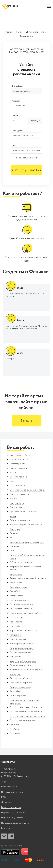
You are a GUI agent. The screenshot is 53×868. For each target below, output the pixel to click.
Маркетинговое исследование (24, 631)
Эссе (12, 481)
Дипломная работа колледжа (23, 661)
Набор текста (16, 622)
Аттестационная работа (21, 683)
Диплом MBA (16, 657)
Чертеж (13, 499)
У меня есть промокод (27, 158)
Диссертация (16, 574)
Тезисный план (16, 583)
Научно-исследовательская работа (25, 613)
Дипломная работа (35, 32)
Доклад (13, 516)
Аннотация (15, 529)
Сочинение (15, 734)
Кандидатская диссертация (22, 648)
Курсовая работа (17, 464)
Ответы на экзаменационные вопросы (27, 490)
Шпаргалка (14, 546)
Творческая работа (18, 587)
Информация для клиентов (13, 813)
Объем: (15, 116)
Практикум (15, 725)
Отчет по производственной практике (27, 716)
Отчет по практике (18, 477)
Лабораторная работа (20, 520)
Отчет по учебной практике (23, 720)
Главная (9, 32)
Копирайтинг (16, 635)
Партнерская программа (12, 792)
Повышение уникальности (22, 605)
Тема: (14, 145)
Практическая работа (19, 600)
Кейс (12, 551)
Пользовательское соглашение (15, 823)
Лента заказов (8, 802)
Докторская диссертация (21, 652)
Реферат (14, 473)
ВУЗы (4, 797)
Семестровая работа (19, 494)
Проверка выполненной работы (24, 512)
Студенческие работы (20, 455)
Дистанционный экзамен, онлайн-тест (27, 542)
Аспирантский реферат (20, 687)
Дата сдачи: (17, 131)
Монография (16, 626)
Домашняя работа (18, 696)
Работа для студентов (11, 807)
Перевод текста (17, 503)
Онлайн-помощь (17, 486)
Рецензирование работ (20, 665)
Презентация (16, 507)
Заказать (27, 421)
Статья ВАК (15, 591)
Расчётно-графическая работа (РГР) (26, 525)
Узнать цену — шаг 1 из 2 (26, 170)
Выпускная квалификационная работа (27, 670)
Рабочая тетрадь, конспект (22, 562)
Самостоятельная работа (21, 609)
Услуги (19, 32)
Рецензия (14, 533)
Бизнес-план (15, 674)
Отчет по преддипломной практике (26, 712)
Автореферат (16, 691)
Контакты (6, 828)
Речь (12, 538)
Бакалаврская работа (19, 678)
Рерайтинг (14, 729)
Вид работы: (17, 86)
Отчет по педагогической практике (26, 707)
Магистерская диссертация (22, 644)
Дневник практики (18, 639)
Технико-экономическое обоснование (28, 578)
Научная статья (16, 618)
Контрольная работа (19, 460)
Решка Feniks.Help (9, 787)
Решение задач (16, 596)
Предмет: (16, 101)
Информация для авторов (13, 818)
